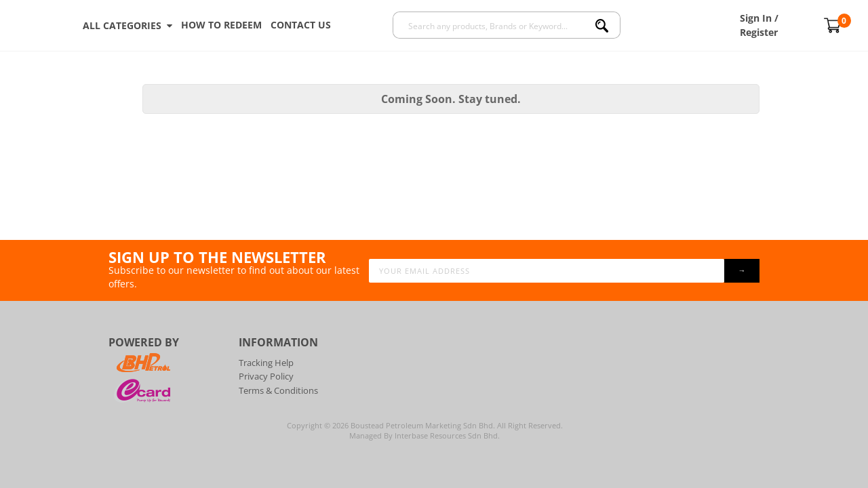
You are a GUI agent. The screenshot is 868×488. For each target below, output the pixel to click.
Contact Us (301, 25)
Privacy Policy (266, 376)
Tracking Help (266, 363)
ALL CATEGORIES (127, 26)
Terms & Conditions (278, 390)
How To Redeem (221, 25)
